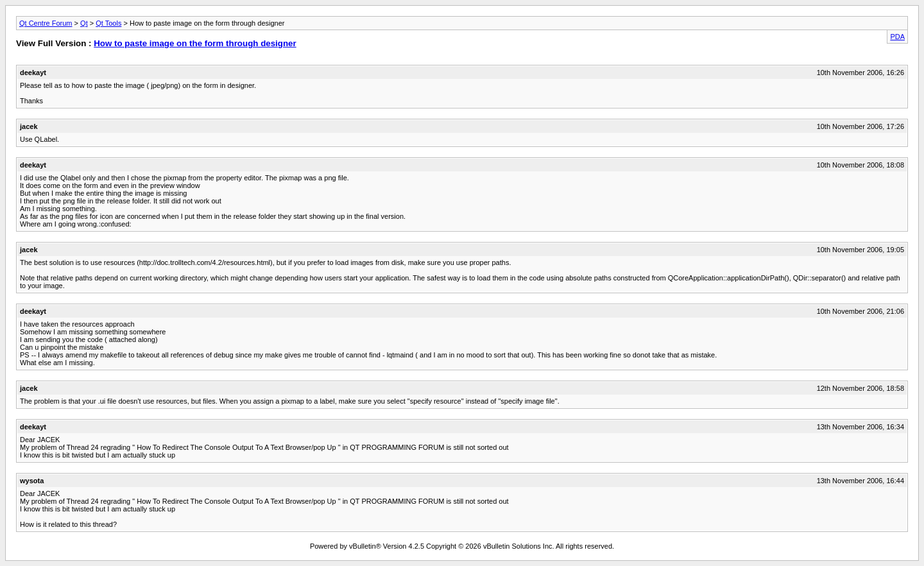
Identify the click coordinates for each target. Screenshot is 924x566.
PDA (897, 37)
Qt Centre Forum (46, 23)
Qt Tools (108, 23)
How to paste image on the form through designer (195, 43)
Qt (84, 23)
